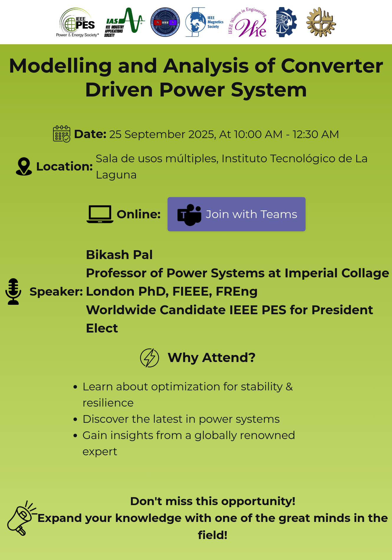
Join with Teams (237, 214)
